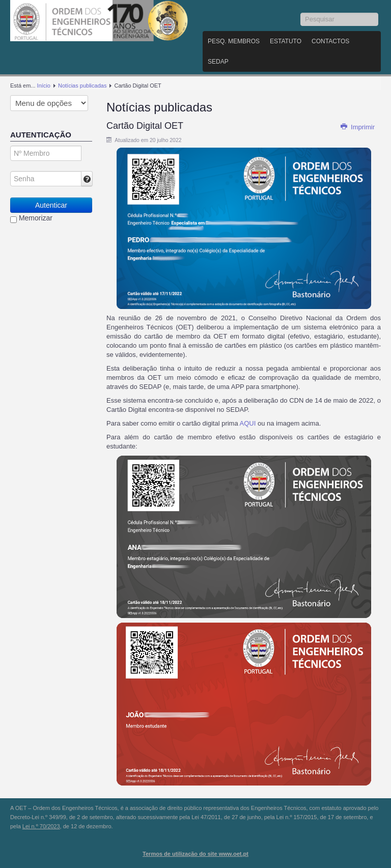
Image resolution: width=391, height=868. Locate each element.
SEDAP (218, 62)
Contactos (330, 41)
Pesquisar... (301, 13)
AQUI (249, 423)
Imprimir (357, 127)
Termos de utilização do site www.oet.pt (195, 854)
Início (44, 86)
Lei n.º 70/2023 (41, 826)
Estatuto (286, 41)
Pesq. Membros (234, 41)
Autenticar (51, 205)
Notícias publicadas (82, 86)
